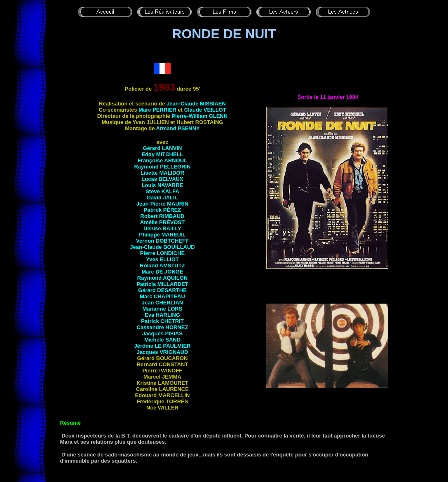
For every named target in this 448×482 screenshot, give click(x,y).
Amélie (162, 222)
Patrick (162, 210)
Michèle (162, 340)
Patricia (162, 284)
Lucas (162, 179)
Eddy (162, 154)
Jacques (162, 333)
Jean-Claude (196, 104)
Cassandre (163, 327)
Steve (162, 191)
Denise (162, 228)
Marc (157, 110)
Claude (205, 110)
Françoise (162, 160)
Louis (163, 185)
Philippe (162, 235)
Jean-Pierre (162, 204)
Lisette (162, 173)
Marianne (163, 309)
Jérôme (162, 346)
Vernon (162, 241)
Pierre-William (199, 116)
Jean (162, 303)
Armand (178, 128)
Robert (163, 216)
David (162, 198)
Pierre (162, 253)
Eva (162, 315)
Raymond (162, 167)
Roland (162, 266)
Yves (162, 259)
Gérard (163, 148)
